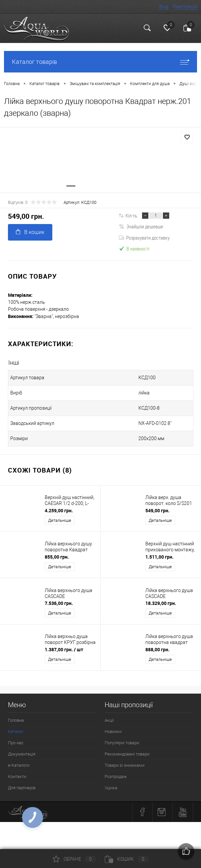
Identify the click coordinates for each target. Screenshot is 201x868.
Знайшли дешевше (141, 227)
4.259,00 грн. (59, 510)
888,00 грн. (157, 649)
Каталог (16, 731)
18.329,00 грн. (161, 603)
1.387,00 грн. (64, 649)
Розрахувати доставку (144, 238)
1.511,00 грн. (159, 557)
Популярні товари (122, 743)
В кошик (30, 232)
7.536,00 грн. (59, 603)
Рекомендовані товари (127, 754)
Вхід (164, 7)
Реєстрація (185, 7)
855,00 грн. (57, 557)
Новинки (113, 731)
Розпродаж (116, 777)
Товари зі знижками (125, 765)
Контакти (17, 777)
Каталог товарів (100, 62)
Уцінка (111, 788)
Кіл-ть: (132, 215)
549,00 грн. (157, 510)
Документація (22, 754)
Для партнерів (22, 788)
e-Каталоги (19, 765)
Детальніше (60, 520)
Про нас (16, 743)
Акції (109, 720)
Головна (16, 720)
